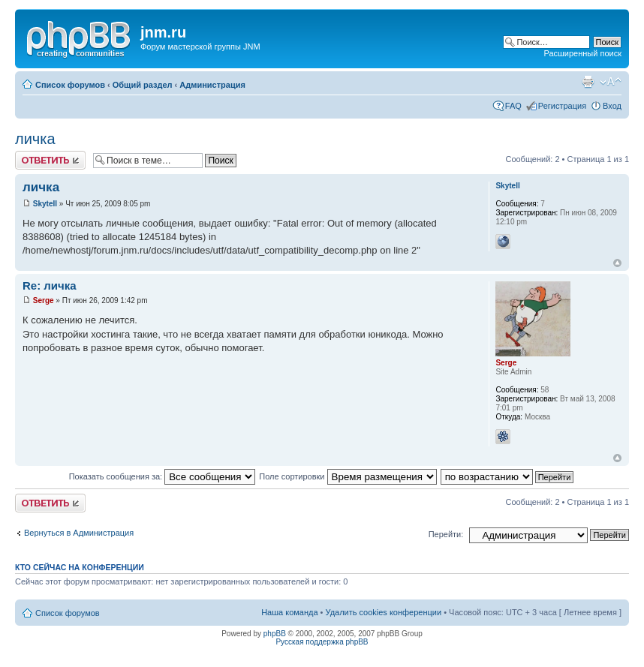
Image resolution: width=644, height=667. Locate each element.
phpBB (275, 634)
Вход (612, 106)
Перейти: (446, 534)
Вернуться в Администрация (79, 533)
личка (35, 139)
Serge (44, 300)
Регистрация (562, 106)
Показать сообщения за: (163, 476)
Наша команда (289, 612)
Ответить (50, 160)
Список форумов (70, 85)
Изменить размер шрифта (611, 82)
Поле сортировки (348, 476)
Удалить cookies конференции (384, 612)
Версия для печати (588, 82)
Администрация (212, 85)
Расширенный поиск (582, 53)
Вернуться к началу (617, 263)
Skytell (45, 204)
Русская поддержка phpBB (322, 642)
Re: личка (50, 285)
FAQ (513, 106)
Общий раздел (143, 85)
